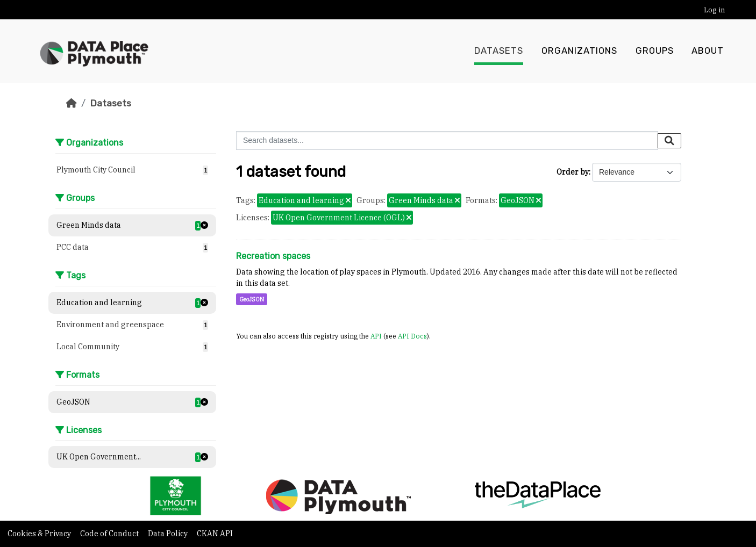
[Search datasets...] (447, 141)
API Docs (412, 336)
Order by (573, 172)
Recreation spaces (273, 256)
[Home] (72, 103)
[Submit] (669, 141)
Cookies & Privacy (40, 534)
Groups (655, 51)
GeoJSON (252, 299)
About (708, 51)
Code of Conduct (110, 534)
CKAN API (215, 534)
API (376, 336)
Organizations (579, 51)
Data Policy (169, 534)
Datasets (499, 51)
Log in (714, 10)
